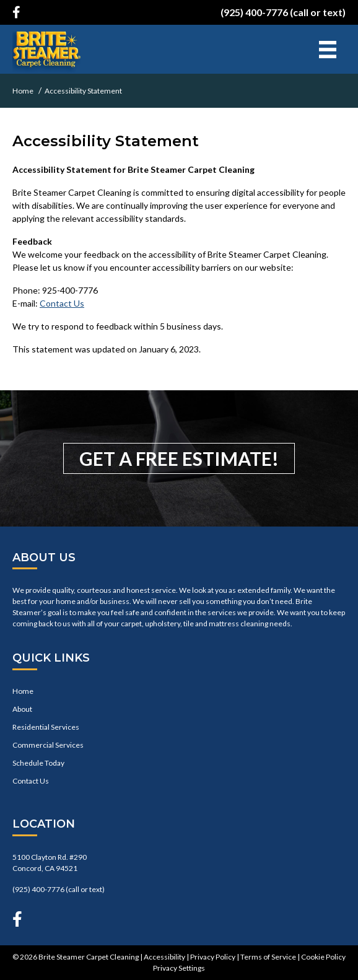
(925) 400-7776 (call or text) (283, 12)
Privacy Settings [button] (179, 968)
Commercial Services (48, 745)
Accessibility (164, 957)
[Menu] (328, 49)
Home (23, 691)
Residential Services (46, 727)
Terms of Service (268, 957)
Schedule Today (38, 763)
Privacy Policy (213, 957)
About (22, 709)
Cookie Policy (323, 957)
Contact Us (62, 303)
